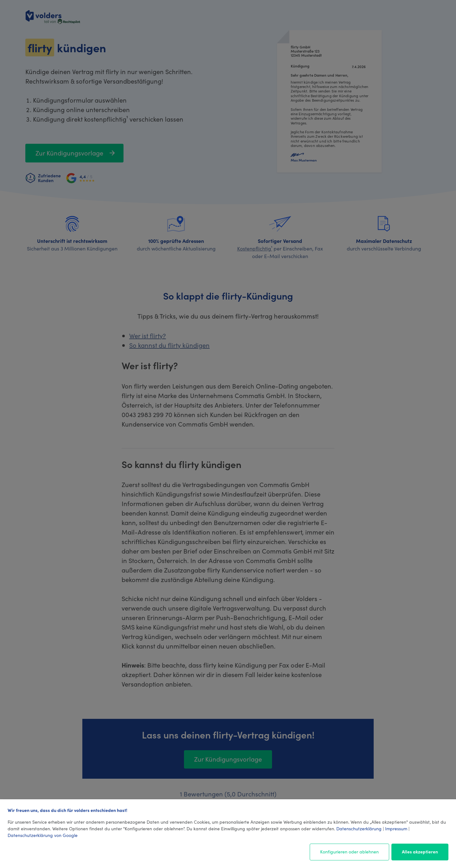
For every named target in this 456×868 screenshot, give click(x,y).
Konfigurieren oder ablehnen (349, 852)
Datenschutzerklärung (359, 828)
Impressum (396, 828)
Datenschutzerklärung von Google (43, 835)
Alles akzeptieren (420, 852)
